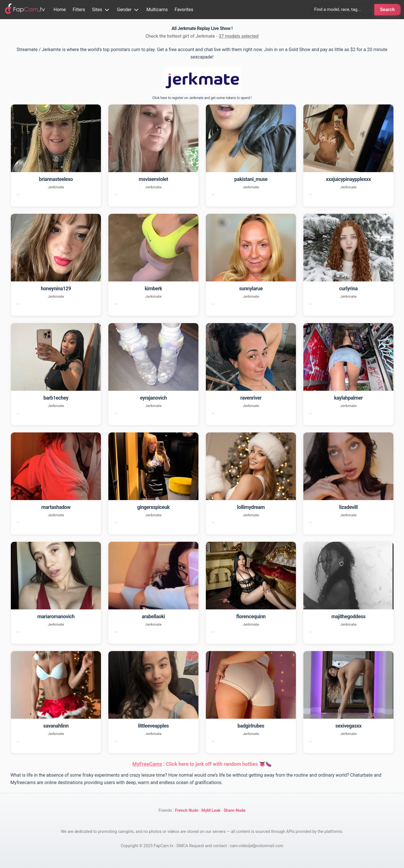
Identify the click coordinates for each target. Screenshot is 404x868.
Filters (79, 10)
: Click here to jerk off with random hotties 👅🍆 (202, 764)
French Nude (187, 810)
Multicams (157, 10)
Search (387, 10)
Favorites (184, 10)
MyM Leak (211, 810)
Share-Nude (235, 810)
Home (60, 10)
